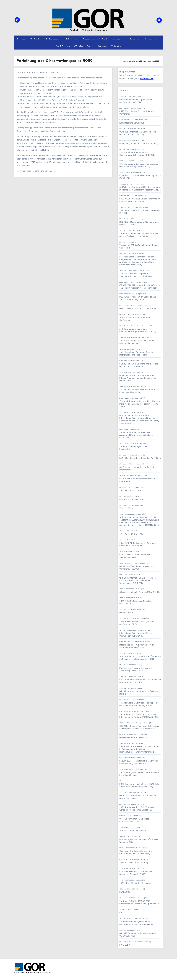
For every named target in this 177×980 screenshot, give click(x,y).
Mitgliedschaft (71, 39)
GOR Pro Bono (63, 46)
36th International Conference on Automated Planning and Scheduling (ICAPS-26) (137, 435)
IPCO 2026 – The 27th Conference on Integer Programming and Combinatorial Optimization (138, 378)
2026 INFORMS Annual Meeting (134, 863)
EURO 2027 (125, 913)
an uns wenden (147, 79)
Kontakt (91, 46)
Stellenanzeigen (134, 39)
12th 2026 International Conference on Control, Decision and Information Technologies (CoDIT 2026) (138, 581)
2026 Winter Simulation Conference (136, 883)
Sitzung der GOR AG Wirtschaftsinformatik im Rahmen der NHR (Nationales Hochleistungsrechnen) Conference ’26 (139, 749)
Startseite (22, 39)
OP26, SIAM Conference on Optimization (138, 308)
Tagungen (117, 39)
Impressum (103, 46)
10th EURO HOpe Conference (133, 830)
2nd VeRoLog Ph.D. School (131, 490)
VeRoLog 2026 (126, 508)
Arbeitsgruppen (52, 39)
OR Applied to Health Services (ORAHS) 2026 (140, 592)
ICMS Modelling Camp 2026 (132, 123)
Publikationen (152, 39)
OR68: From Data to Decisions (133, 738)
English (116, 46)
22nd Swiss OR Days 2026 (131, 534)
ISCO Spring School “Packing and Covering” (139, 143)
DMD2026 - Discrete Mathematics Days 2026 (140, 458)
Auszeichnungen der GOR (95, 39)
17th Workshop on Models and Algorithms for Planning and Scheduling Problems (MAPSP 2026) (140, 404)
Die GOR (35, 39)
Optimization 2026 (128, 613)
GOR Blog (78, 46)
